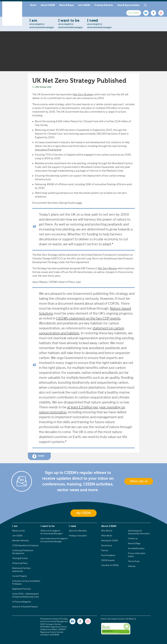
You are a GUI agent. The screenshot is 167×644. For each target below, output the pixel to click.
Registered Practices (22, 589)
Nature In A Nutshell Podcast (25, 607)
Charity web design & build (112, 619)
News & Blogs (66, 5)
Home (33, 5)
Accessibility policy (136, 548)
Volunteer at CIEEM (110, 565)
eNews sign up (139, 481)
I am (15, 526)
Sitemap (132, 566)
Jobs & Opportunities (128, 5)
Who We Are (107, 531)
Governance (107, 546)
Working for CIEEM (110, 541)
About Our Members (78, 531)
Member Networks (21, 541)
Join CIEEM (84, 5)
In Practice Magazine (22, 602)
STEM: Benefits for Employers (25, 546)
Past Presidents (108, 555)
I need (72, 526)
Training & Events (104, 5)
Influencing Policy (20, 563)
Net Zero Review (107, 268)
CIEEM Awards (108, 560)
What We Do (107, 536)
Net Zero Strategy (83, 95)
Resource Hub (18, 531)
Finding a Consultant (78, 536)
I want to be (48, 526)
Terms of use (134, 561)
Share (38, 456)
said (79, 203)
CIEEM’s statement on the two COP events (88, 318)
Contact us (133, 539)
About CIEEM (48, 5)
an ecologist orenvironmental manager (42, 24)
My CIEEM (134, 13)
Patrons (105, 550)
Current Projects (20, 576)
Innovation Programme (48, 150)
